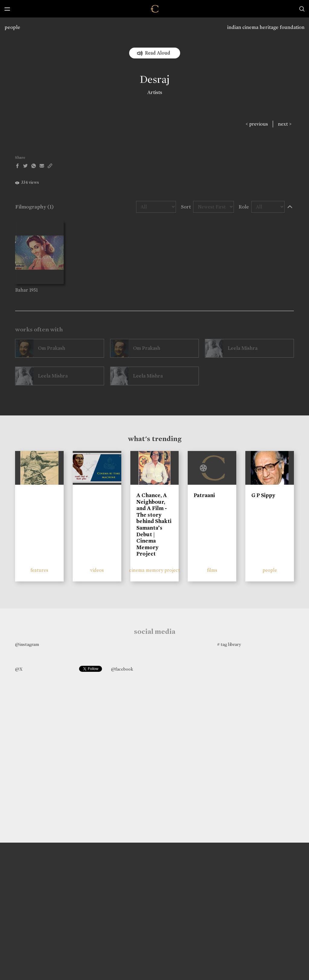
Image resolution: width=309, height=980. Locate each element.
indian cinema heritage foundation (266, 27)
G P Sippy (263, 495)
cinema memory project (154, 570)
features (39, 570)
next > (285, 124)
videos (97, 570)
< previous (257, 124)
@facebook (122, 669)
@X (19, 669)
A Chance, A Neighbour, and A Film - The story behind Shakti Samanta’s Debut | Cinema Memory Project (154, 524)
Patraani (204, 495)
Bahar (22, 290)
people (12, 27)
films (212, 570)
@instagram (27, 644)
